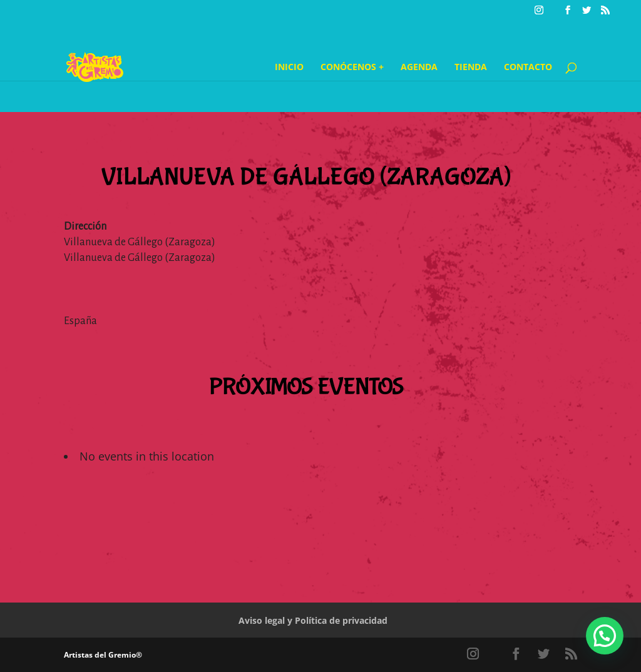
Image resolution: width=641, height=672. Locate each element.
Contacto (528, 68)
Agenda (419, 68)
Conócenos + (352, 68)
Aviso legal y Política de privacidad (313, 620)
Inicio (289, 68)
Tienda (471, 68)
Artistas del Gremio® (103, 655)
